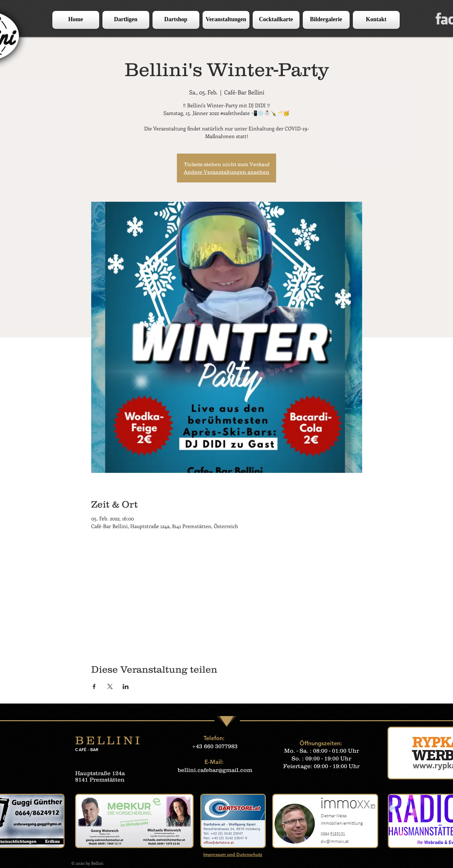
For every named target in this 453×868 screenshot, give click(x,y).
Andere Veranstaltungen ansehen (226, 172)
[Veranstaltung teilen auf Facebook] (94, 686)
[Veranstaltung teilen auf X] (110, 686)
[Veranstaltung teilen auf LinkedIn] (126, 686)
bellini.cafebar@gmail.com (215, 770)
